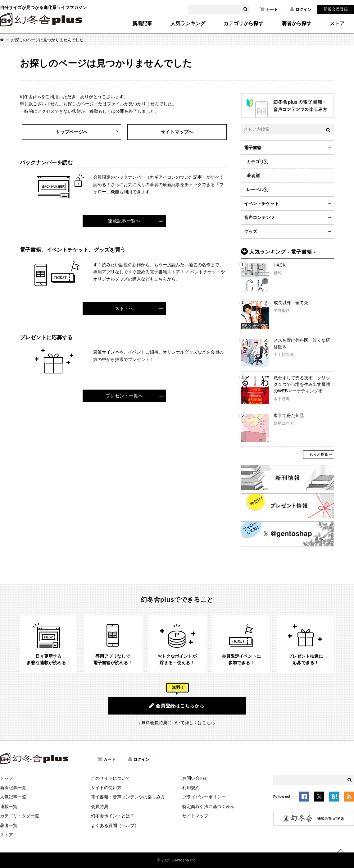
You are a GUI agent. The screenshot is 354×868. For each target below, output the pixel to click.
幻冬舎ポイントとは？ (113, 816)
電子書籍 (253, 148)
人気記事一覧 (13, 797)
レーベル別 (257, 190)
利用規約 (191, 788)
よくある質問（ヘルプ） (115, 825)
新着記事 (142, 24)
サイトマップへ (177, 132)
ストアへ (124, 308)
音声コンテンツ (259, 217)
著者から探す (297, 24)
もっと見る (319, 455)
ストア (337, 24)
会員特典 (100, 806)
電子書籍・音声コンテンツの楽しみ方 (128, 797)
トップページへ (72, 132)
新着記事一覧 (13, 788)
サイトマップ (195, 816)
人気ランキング (188, 24)
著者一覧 (9, 825)
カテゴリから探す (243, 24)
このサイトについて (111, 778)
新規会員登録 (336, 9)
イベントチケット (261, 203)
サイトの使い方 (106, 788)
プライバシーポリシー (204, 797)
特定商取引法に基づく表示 (208, 806)
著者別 (253, 176)
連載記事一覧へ (124, 221)
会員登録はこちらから (177, 706)
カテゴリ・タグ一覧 (20, 816)
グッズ (251, 231)
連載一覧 (9, 806)
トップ (7, 778)
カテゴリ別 (257, 162)
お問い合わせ (195, 778)
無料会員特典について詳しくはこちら (178, 723)
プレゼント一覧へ (124, 396)
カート (269, 9)
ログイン (301, 9)
